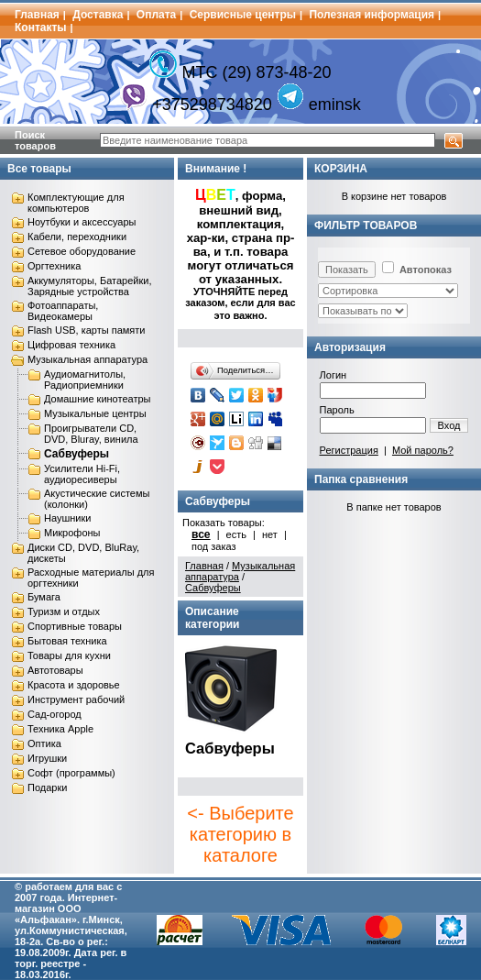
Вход (449, 425)
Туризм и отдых (64, 611)
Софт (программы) (71, 773)
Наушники (67, 518)
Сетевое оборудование (82, 251)
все (201, 534)
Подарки (47, 787)
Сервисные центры (243, 15)
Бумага (44, 597)
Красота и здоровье (74, 685)
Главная (37, 15)
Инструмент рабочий (76, 699)
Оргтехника (54, 266)
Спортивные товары (75, 626)
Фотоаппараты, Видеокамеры (63, 311)
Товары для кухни (69, 655)
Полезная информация (372, 15)
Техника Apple (60, 729)
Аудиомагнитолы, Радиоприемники (85, 380)
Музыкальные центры (95, 413)
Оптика (44, 743)
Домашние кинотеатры (97, 399)
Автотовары (55, 670)
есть (236, 534)
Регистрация (349, 450)
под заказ (214, 546)
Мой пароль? (423, 450)
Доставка (98, 15)
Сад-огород (55, 714)
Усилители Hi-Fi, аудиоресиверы (82, 474)
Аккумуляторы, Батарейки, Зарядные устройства (89, 286)
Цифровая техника (71, 345)
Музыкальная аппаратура (87, 359)
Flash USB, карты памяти (87, 330)
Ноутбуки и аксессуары (82, 222)
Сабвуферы (77, 454)
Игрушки (47, 758)
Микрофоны (72, 533)
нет (270, 534)
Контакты (41, 28)
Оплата (156, 15)
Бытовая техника (67, 641)
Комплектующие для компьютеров (76, 203)
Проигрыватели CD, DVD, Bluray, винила (91, 434)
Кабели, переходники (77, 237)
